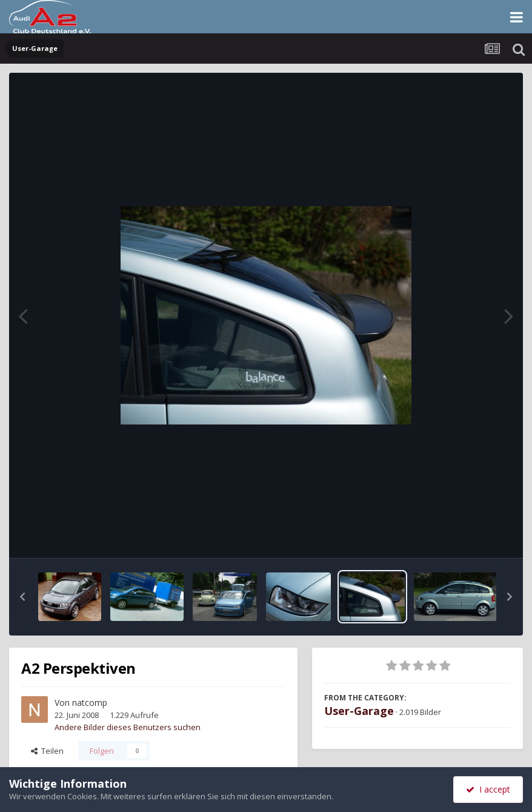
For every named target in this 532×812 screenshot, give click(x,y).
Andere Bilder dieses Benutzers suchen (128, 727)
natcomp (90, 703)
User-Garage (359, 711)
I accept (488, 789)
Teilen (47, 751)
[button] (22, 597)
